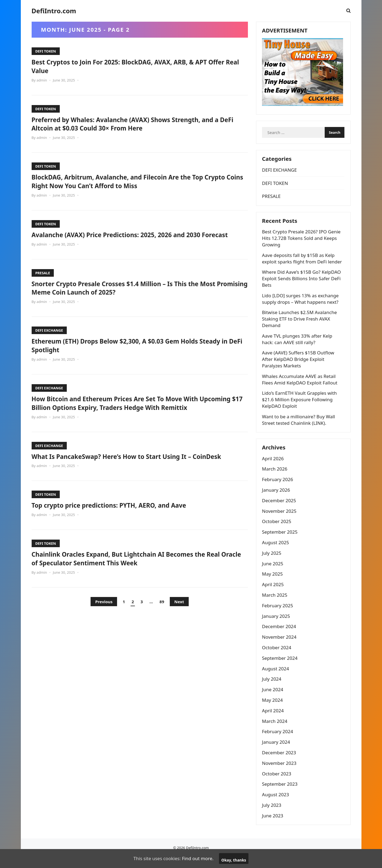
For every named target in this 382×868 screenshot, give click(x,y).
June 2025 (274, 573)
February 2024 (279, 741)
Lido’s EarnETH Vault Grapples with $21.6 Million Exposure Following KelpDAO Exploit (300, 407)
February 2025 (279, 615)
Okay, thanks (234, 860)
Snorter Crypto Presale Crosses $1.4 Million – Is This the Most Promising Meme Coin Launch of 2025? (136, 296)
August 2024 (277, 678)
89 (162, 619)
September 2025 (281, 542)
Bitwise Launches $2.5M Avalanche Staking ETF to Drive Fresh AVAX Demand (300, 326)
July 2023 (273, 815)
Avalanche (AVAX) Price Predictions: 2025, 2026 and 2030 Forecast (127, 239)
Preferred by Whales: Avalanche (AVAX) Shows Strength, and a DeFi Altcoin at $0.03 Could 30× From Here (137, 124)
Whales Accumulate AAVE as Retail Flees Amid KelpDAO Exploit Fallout (301, 387)
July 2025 (273, 563)
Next (179, 619)
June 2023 (274, 825)
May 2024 (273, 710)
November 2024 (280, 647)
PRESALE (43, 281)
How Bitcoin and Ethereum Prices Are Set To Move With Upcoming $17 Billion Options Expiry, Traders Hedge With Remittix (129, 416)
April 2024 (274, 720)
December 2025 (280, 510)
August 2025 (277, 552)
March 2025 (276, 605)
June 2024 (274, 699)
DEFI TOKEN (46, 51)
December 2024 (280, 636)
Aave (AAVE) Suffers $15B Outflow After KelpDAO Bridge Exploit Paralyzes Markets (299, 367)
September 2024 (281, 668)
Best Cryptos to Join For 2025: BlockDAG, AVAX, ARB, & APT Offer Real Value (131, 66)
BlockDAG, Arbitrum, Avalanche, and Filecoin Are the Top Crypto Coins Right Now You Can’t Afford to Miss (129, 181)
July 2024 (273, 689)
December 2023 (280, 762)
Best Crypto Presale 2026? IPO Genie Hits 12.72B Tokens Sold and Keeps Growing (302, 246)
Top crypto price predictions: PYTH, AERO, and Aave (119, 522)
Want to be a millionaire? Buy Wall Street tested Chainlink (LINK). (300, 427)
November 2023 (280, 773)
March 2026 (276, 479)
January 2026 (277, 500)
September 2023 (281, 794)
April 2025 (274, 594)
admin (42, 80)
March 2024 (276, 731)
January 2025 (277, 626)
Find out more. (198, 858)
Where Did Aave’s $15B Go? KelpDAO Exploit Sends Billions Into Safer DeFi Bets (303, 286)
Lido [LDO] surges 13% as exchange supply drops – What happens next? (301, 306)
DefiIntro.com (54, 11)
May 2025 (273, 584)
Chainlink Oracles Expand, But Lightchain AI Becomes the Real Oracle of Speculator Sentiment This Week (138, 576)
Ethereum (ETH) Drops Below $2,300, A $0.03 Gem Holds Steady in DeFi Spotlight (138, 354)
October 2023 (278, 783)
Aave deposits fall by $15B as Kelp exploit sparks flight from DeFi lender (303, 266)
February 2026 (279, 489)
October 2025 (278, 531)
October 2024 (278, 657)
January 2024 (277, 752)
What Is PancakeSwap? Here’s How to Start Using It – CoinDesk (139, 473)
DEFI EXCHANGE (49, 339)
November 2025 (280, 521)
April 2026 (274, 468)
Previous (104, 619)
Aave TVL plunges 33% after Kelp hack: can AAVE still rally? (298, 347)
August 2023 (277, 805)
